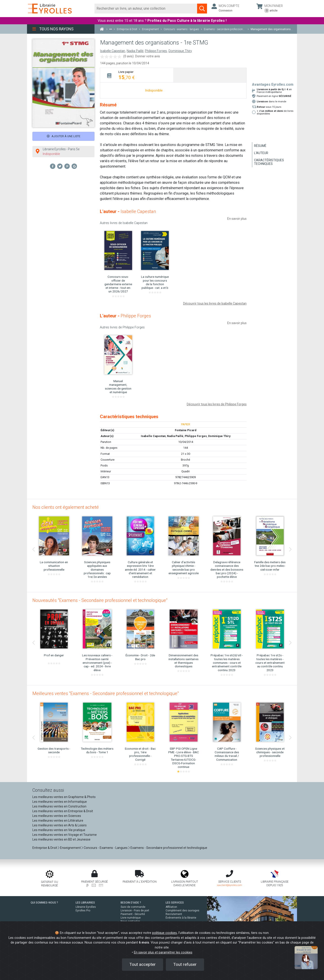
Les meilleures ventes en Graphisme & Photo (64, 797)
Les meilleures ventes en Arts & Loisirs (60, 825)
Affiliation (171, 907)
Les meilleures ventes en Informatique (60, 802)
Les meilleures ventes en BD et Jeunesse (61, 839)
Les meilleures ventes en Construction (59, 806)
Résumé (260, 146)
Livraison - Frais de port (135, 910)
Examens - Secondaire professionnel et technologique (169, 848)
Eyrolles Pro (83, 910)
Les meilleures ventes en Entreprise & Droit (63, 811)
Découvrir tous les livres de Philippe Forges (217, 404)
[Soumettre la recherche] (202, 9)
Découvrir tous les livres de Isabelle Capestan (215, 303)
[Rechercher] (146, 9)
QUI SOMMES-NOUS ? (44, 903)
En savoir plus (237, 219)
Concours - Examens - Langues (106, 848)
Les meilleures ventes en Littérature (58, 821)
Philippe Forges (156, 51)
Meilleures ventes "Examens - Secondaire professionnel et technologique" (106, 693)
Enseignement (70, 848)
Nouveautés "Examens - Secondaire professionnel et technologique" (100, 600)
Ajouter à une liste (64, 136)
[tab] (137, 75)
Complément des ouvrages (182, 910)
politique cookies (164, 933)
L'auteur (261, 153)
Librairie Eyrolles (86, 907)
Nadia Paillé (135, 51)
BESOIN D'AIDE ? (131, 903)
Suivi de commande (133, 907)
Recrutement (174, 914)
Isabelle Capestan (113, 51)
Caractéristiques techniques (269, 162)
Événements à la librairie (181, 918)
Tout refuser (185, 964)
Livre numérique (131, 918)
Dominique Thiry (180, 51)
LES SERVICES (175, 903)
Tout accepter (143, 964)
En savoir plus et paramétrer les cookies (163, 952)
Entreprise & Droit (45, 848)
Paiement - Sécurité (133, 914)
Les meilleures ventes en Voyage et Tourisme (65, 835)
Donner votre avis (148, 56)
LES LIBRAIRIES (85, 903)
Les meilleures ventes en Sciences (57, 816)
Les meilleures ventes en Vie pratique (59, 830)
